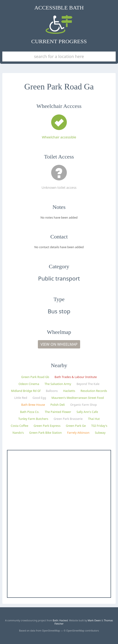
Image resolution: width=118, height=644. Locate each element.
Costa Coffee (19, 426)
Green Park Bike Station (46, 433)
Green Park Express (47, 426)
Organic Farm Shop (84, 405)
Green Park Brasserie (68, 419)
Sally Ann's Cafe (87, 412)
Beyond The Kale (88, 384)
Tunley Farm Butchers (33, 419)
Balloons (52, 391)
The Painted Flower (58, 412)
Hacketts (69, 391)
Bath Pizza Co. (30, 412)
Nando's (18, 433)
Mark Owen (94, 620)
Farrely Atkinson (78, 433)
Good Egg (39, 398)
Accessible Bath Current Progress (59, 24)
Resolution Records (94, 391)
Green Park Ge (76, 426)
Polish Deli (58, 405)
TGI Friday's (99, 426)
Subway (100, 433)
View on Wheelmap (59, 344)
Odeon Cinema (29, 384)
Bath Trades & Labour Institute (76, 377)
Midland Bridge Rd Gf (26, 391)
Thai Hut (94, 419)
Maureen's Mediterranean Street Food (78, 398)
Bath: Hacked (60, 620)
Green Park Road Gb (35, 377)
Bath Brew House (33, 405)
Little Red (21, 398)
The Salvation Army (58, 384)
